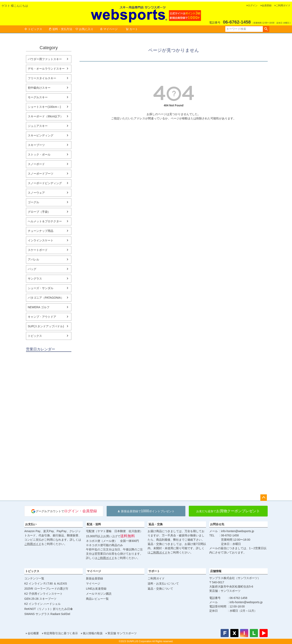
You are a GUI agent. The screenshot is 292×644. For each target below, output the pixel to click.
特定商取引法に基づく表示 (61, 633)
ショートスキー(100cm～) (44, 107)
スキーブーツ (36, 145)
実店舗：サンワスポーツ (225, 591)
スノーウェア (36, 193)
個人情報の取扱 (93, 633)
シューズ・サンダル (41, 288)
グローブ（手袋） (39, 212)
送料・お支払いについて (163, 583)
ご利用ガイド (283, 5)
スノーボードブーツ (41, 174)
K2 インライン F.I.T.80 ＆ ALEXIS (46, 583)
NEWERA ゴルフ (39, 307)
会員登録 (267, 5)
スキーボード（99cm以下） (45, 116)
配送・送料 (94, 524)
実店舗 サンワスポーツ (122, 633)
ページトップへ (264, 498)
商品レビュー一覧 (97, 599)
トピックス (33, 29)
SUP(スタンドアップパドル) (46, 326)
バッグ (32, 269)
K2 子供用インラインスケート (43, 594)
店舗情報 (216, 571)
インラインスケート (41, 240)
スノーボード (36, 164)
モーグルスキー (38, 97)
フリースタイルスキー (42, 78)
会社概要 (33, 633)
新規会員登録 (94, 578)
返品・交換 (156, 524)
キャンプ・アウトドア (42, 317)
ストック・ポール (39, 155)
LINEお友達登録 (96, 589)
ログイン (253, 5)
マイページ (109, 29)
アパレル (33, 259)
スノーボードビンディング (45, 183)
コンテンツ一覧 (34, 578)
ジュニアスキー (38, 126)
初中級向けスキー (39, 88)
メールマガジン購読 (99, 594)
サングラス (35, 279)
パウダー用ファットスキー (45, 59)
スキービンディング (41, 135)
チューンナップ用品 (41, 231)
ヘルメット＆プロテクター (45, 221)
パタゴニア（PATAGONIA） (46, 298)
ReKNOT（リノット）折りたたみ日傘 (49, 609)
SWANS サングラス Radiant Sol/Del (47, 614)
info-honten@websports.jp (238, 531)
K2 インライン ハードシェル (42, 604)
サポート (154, 571)
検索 (266, 29)
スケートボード (38, 250)
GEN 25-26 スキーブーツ (40, 599)
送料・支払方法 (60, 29)
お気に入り (84, 29)
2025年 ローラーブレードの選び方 (46, 589)
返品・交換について (160, 589)
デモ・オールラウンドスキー (46, 69)
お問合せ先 (217, 524)
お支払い (31, 524)
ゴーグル (33, 202)
